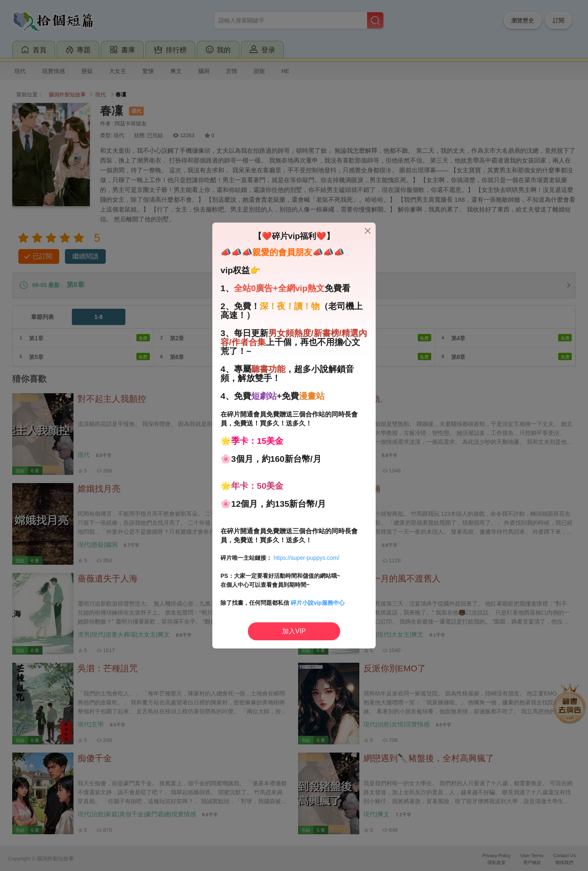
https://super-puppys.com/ (306, 558)
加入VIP (294, 631)
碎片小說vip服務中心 (318, 603)
